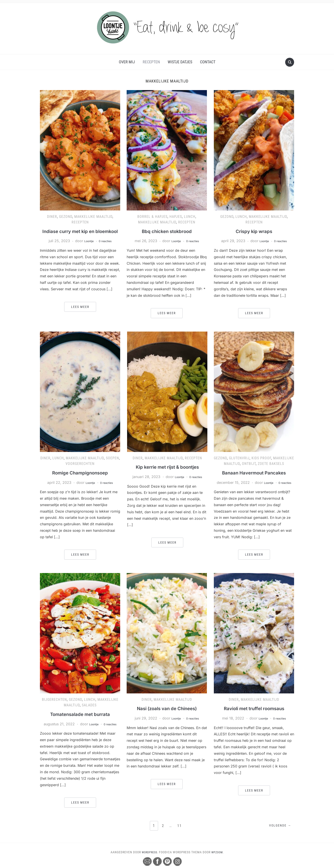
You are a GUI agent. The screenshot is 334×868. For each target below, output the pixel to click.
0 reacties (107, 248)
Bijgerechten (54, 706)
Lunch (190, 217)
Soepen (112, 459)
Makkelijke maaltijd (93, 217)
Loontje (87, 248)
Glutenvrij (239, 459)
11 (180, 832)
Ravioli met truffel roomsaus (254, 715)
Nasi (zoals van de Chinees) (167, 715)
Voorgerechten (80, 465)
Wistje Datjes (180, 62)
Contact (208, 62)
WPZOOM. (219, 859)
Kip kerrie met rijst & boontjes (167, 468)
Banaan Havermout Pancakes (254, 474)
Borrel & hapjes (152, 217)
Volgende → (278, 833)
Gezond (66, 217)
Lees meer (80, 314)
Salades (89, 712)
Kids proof (261, 459)
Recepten (151, 62)
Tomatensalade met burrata (80, 721)
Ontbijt (249, 465)
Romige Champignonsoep (80, 474)
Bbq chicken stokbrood (167, 231)
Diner (52, 217)
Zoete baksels (271, 465)
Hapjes (176, 217)
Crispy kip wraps (254, 231)
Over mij (127, 62)
